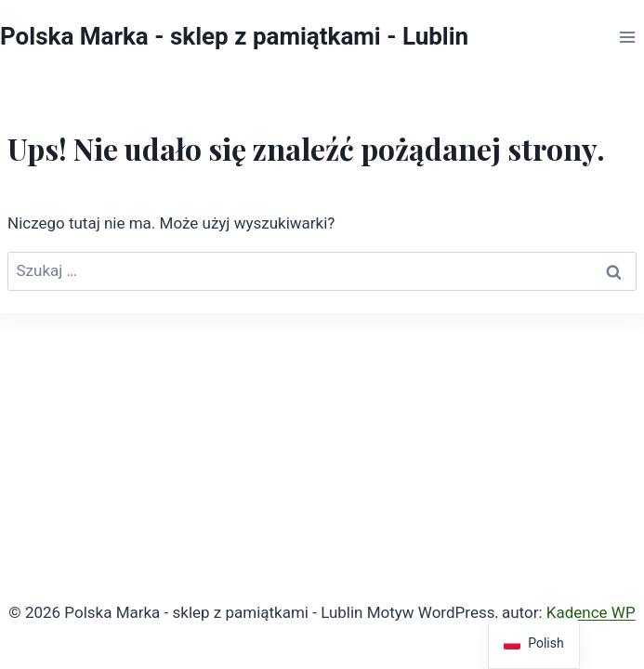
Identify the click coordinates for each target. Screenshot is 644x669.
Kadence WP (591, 612)
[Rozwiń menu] (627, 37)
